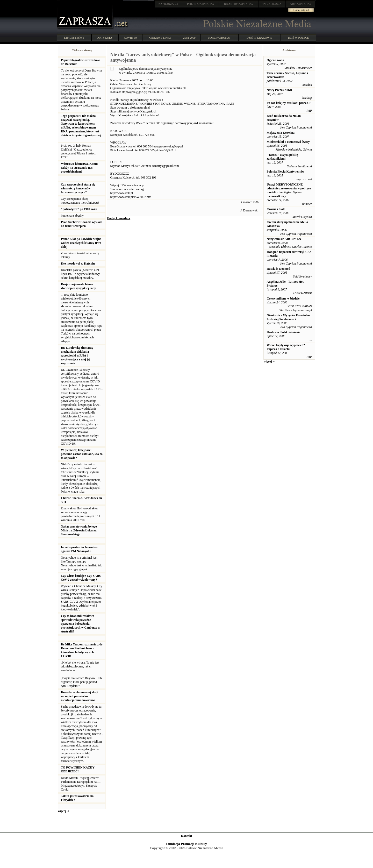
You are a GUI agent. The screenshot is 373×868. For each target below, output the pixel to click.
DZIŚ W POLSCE (298, 38)
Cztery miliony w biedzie (283, 298)
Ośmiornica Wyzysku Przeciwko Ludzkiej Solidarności (288, 317)
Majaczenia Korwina (281, 133)
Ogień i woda (275, 60)
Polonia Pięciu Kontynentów (285, 172)
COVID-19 (131, 38)
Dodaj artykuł (301, 10)
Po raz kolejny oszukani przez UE (289, 103)
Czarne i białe (276, 209)
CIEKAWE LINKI (160, 38)
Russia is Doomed (278, 269)
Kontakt (187, 836)
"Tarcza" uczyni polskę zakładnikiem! (282, 157)
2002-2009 (189, 38)
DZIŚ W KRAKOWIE (260, 38)
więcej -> (64, 811)
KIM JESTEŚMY (74, 38)
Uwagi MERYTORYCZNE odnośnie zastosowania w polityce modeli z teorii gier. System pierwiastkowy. (289, 190)
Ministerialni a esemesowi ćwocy (288, 142)
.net (168, 4)
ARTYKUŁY (105, 38)
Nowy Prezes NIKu (279, 90)
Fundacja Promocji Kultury (186, 844)
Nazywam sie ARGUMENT (285, 239)
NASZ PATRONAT (220, 38)
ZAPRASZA (201, 4)
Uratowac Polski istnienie (283, 332)
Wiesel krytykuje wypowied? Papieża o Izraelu (286, 347)
